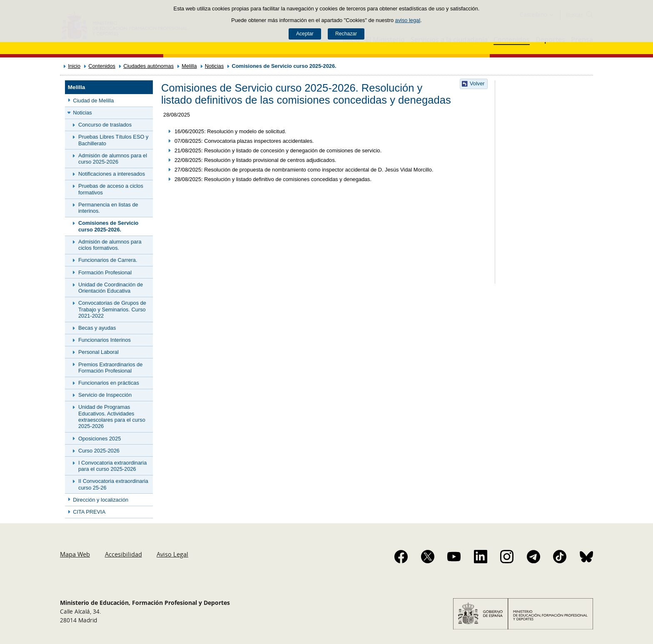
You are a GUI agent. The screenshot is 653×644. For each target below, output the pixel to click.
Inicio (74, 66)
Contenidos (102, 66)
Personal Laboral (98, 352)
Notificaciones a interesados (112, 174)
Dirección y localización (101, 500)
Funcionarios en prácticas (109, 383)
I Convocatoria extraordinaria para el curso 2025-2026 (112, 466)
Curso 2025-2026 (99, 451)
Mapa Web (75, 554)
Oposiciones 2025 (100, 439)
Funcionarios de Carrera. (108, 260)
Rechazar (346, 34)
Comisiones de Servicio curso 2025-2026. (108, 226)
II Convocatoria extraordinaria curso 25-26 (113, 484)
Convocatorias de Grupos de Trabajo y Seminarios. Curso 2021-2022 (112, 309)
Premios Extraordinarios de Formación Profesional (110, 368)
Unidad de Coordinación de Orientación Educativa (111, 288)
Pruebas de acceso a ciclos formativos (111, 189)
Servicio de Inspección (105, 395)
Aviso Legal (172, 554)
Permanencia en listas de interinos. (108, 208)
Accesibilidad (123, 554)
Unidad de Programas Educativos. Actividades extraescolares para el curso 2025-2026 (112, 416)
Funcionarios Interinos (105, 340)
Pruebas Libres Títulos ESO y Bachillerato (113, 140)
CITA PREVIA (89, 512)
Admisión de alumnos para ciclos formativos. (110, 245)
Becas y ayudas (97, 328)
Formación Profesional (105, 272)
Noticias (214, 66)
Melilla (189, 66)
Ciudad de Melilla (93, 101)
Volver (477, 83)
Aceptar (305, 34)
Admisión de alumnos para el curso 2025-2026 (113, 159)
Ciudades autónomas (148, 66)
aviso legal (408, 20)
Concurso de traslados (105, 125)
